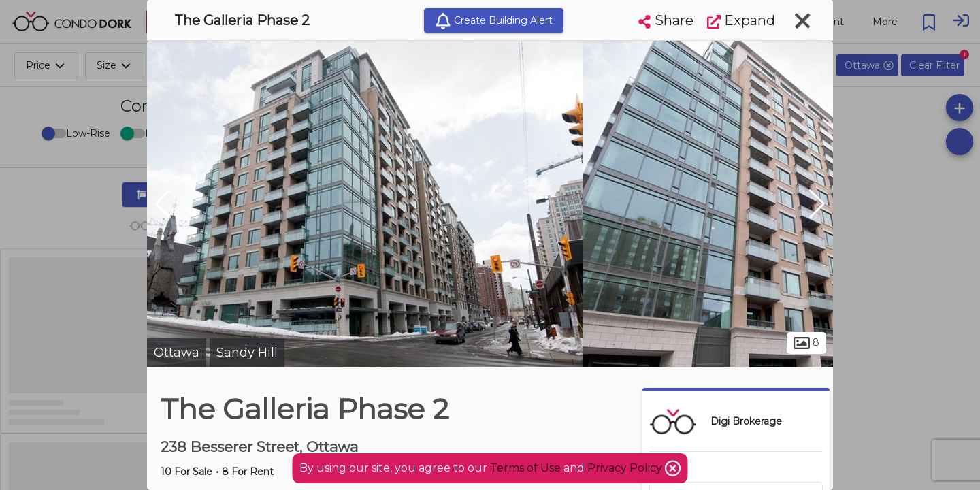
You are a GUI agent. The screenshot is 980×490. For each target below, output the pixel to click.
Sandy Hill (247, 353)
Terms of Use (525, 468)
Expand (741, 20)
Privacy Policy (626, 468)
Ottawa (177, 353)
